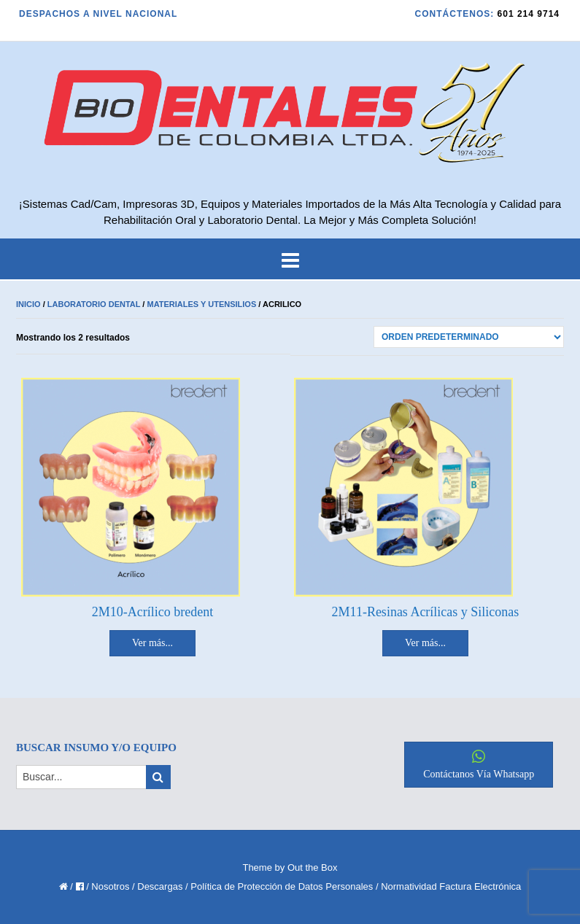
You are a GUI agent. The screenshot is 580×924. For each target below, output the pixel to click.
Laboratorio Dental (94, 304)
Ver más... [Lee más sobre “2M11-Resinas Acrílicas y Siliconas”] (425, 643)
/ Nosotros (108, 886)
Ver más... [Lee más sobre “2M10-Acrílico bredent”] (152, 643)
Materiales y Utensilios (201, 304)
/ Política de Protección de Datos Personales (279, 886)
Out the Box (313, 867)
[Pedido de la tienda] (469, 337)
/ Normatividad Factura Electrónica (448, 886)
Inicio (28, 304)
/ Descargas (157, 886)
